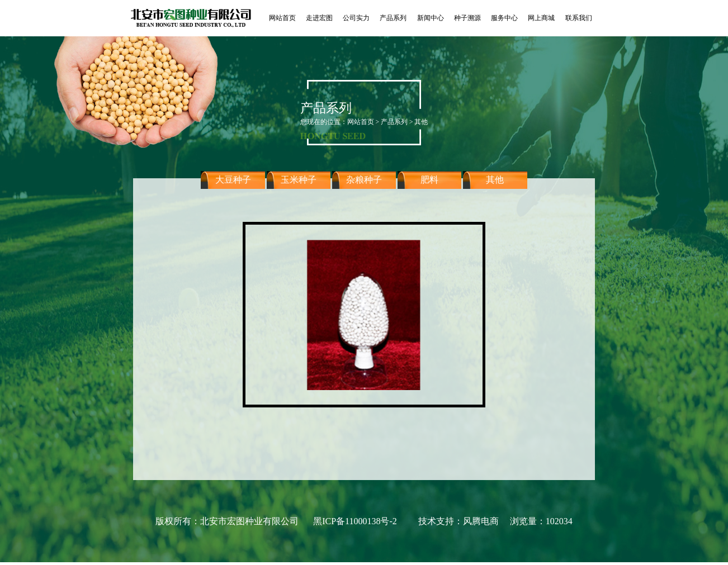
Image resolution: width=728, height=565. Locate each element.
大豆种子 (233, 187)
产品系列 (393, 18)
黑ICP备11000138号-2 (355, 521)
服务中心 (504, 18)
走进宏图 (319, 18)
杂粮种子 (364, 187)
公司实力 (356, 18)
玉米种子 (299, 187)
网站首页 (282, 18)
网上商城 (541, 18)
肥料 (429, 187)
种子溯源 (467, 18)
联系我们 (579, 18)
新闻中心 (431, 18)
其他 (495, 187)
